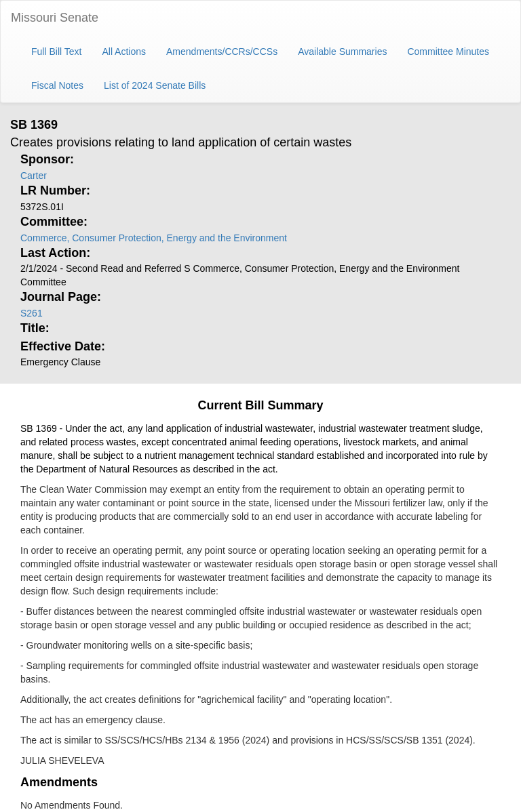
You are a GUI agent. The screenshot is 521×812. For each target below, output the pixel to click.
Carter (34, 176)
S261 (32, 313)
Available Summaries (342, 52)
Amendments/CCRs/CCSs (222, 52)
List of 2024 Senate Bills (155, 85)
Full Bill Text (56, 52)
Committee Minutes (448, 52)
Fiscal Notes (57, 85)
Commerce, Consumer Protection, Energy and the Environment (154, 238)
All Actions (124, 52)
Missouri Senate (55, 18)
